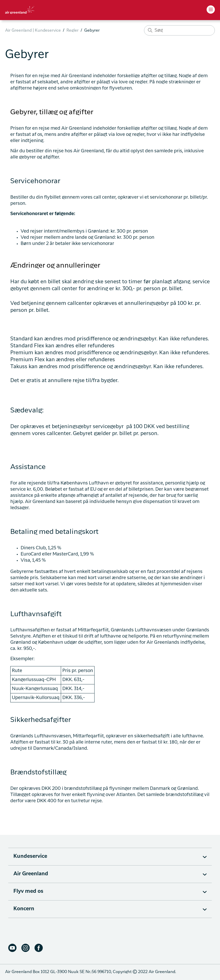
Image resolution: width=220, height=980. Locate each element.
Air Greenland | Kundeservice (33, 31)
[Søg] (179, 30)
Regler (73, 31)
